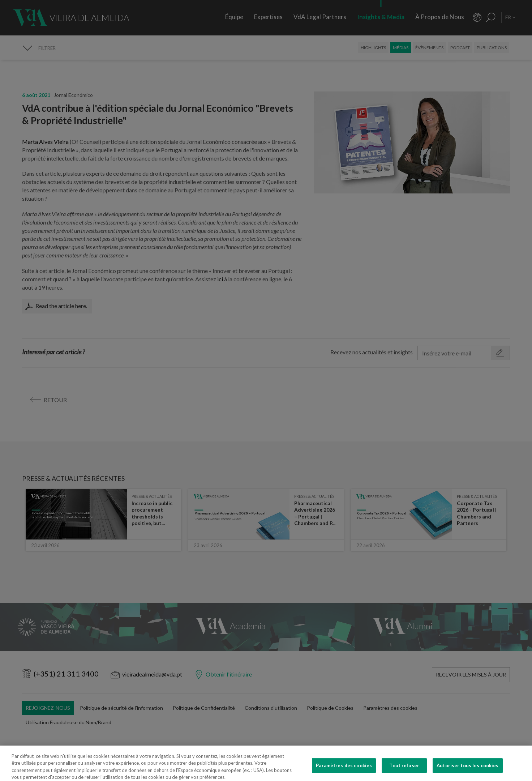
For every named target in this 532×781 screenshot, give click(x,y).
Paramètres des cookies (344, 771)
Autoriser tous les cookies (467, 771)
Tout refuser (404, 771)
